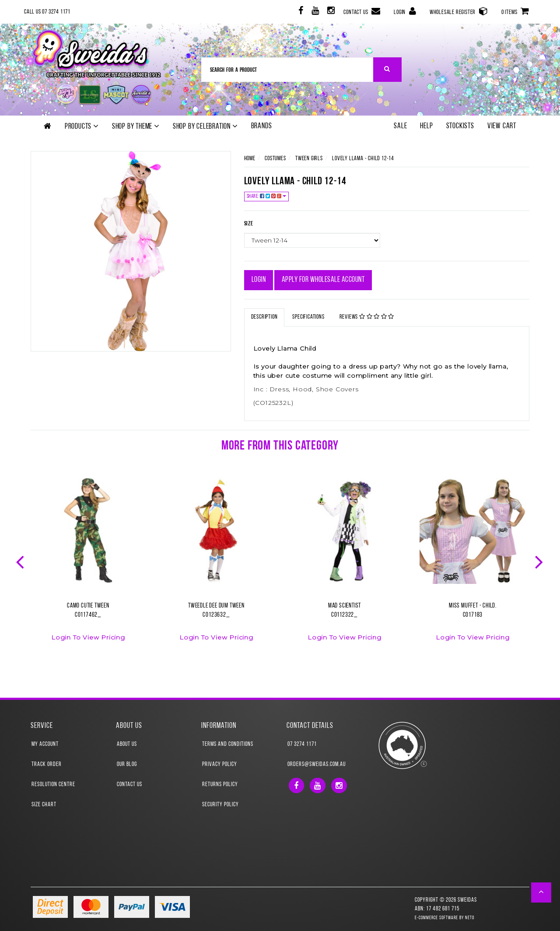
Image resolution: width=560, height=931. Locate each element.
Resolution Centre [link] (53, 785)
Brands (262, 126)
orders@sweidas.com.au (317, 764)
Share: (267, 196)
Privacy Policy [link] (220, 764)
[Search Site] (387, 70)
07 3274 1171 (302, 744)
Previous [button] (21, 561)
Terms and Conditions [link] (228, 744)
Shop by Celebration (205, 126)
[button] (541, 892)
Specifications (308, 317)
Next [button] (540, 561)
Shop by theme (136, 126)
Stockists (460, 126)
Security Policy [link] (220, 805)
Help (426, 126)
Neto (470, 918)
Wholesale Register (459, 11)
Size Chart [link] (44, 805)
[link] (300, 12)
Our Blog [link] (127, 764)
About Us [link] (127, 744)
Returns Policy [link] (220, 785)
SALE (400, 126)
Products (82, 126)
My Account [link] (45, 744)
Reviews (367, 317)
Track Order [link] (47, 764)
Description (264, 317)
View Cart (502, 126)
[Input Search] (287, 70)
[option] (88, 565)
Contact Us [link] (129, 785)
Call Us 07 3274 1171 (47, 12)
